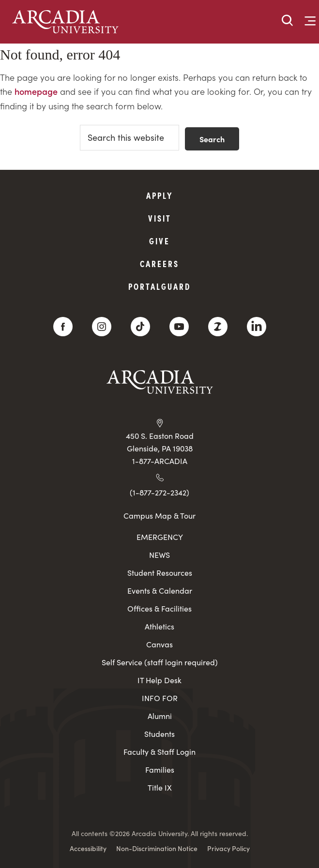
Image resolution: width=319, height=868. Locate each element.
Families (160, 770)
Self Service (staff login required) (160, 662)
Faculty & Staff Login (159, 752)
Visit (160, 218)
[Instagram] (102, 327)
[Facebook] (63, 327)
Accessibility (88, 848)
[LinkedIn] (257, 327)
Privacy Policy (228, 848)
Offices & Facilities (159, 608)
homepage (36, 91)
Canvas (159, 644)
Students (159, 734)
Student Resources (160, 573)
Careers (159, 263)
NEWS (159, 555)
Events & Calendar (160, 591)
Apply (160, 195)
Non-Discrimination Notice (157, 848)
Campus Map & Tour (159, 515)
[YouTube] (179, 327)
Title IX (160, 787)
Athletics (159, 626)
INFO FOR (160, 698)
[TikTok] (140, 327)
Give (159, 241)
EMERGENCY (160, 537)
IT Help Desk (159, 680)
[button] (288, 21)
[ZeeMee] (218, 327)
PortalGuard (159, 286)
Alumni (160, 716)
